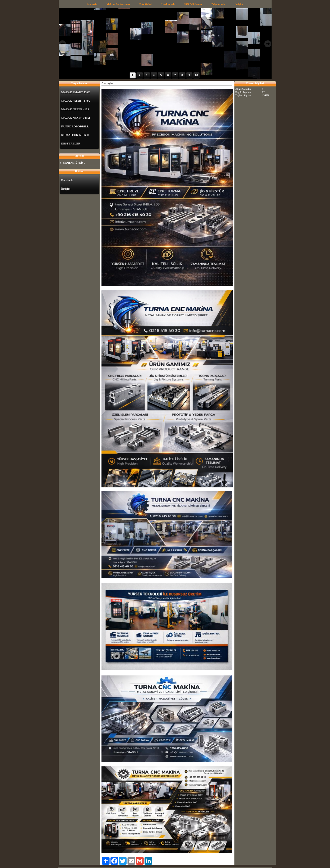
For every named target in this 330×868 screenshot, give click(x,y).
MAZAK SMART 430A (76, 101)
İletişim (239, 4)
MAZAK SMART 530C (76, 92)
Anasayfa (92, 4)
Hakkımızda (168, 4)
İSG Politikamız (193, 4)
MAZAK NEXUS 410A (75, 109)
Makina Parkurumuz (118, 4)
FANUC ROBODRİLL (75, 126)
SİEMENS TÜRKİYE (74, 163)
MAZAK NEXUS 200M (76, 118)
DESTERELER (71, 144)
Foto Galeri (146, 4)
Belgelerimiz (218, 4)
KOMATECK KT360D (75, 135)
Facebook (67, 180)
